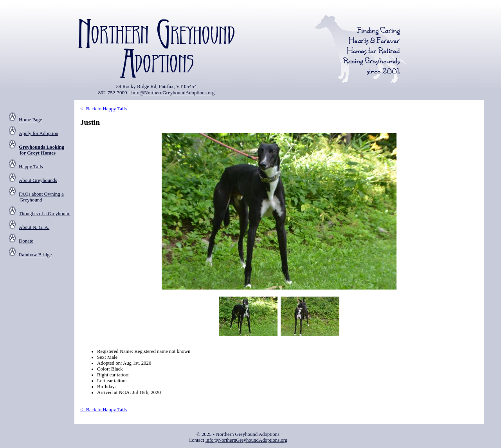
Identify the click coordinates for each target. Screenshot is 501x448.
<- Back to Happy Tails (104, 109)
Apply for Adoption (39, 133)
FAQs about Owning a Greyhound (41, 197)
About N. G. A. (34, 227)
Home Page (30, 120)
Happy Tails (31, 167)
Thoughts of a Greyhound (45, 214)
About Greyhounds (38, 180)
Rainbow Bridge (35, 255)
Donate (26, 241)
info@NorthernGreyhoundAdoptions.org (173, 93)
